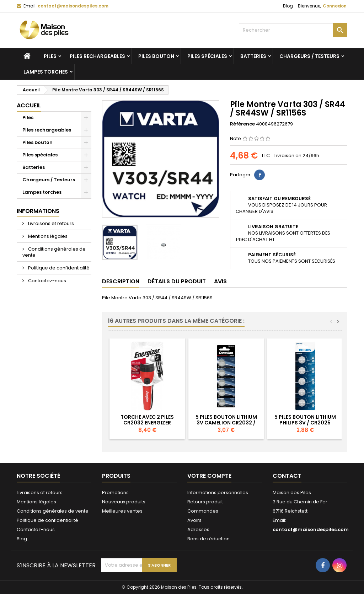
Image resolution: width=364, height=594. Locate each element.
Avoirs (194, 520)
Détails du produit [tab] (177, 281)
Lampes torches (46, 72)
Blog (288, 6)
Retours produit (205, 502)
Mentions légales (47, 236)
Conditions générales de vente (54, 252)
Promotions (115, 493)
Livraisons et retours (50, 223)
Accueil (29, 105)
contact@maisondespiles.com (73, 6)
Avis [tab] (220, 281)
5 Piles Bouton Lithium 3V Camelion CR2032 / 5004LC (226, 423)
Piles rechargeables (97, 56)
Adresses (198, 529)
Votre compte (209, 476)
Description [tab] (121, 281)
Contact (287, 476)
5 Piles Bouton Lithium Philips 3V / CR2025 (305, 420)
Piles (50, 56)
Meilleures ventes (122, 511)
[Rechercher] (293, 30)
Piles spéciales (207, 56)
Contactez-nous (47, 281)
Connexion (335, 6)
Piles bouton (156, 56)
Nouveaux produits (124, 502)
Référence (242, 124)
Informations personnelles (218, 493)
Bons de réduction (208, 539)
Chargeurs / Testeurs (309, 56)
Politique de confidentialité (58, 268)
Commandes (203, 511)
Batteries (253, 56)
